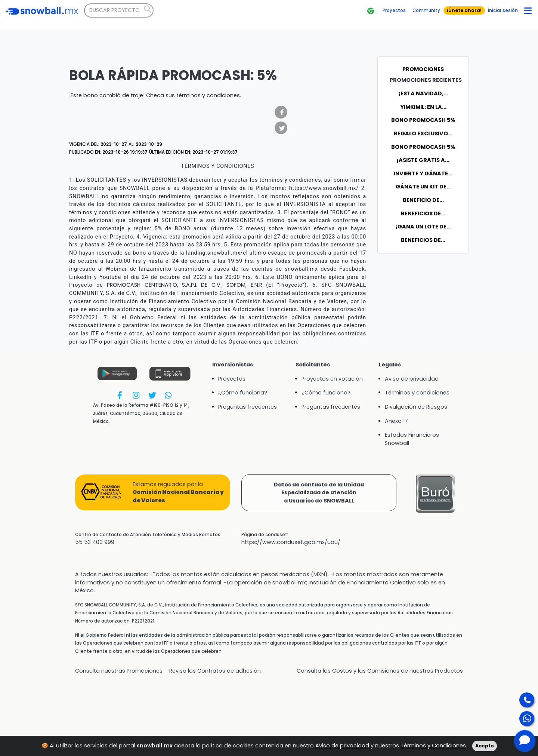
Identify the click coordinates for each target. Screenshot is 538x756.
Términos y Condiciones (433, 751)
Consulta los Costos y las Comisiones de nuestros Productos (380, 671)
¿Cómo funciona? (243, 393)
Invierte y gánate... (423, 173)
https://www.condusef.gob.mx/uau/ (291, 542)
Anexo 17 (396, 421)
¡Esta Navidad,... (423, 93)
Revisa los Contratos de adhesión (215, 671)
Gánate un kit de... (423, 187)
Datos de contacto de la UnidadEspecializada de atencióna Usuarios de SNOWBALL (319, 493)
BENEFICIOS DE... (423, 213)
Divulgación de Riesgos (416, 407)
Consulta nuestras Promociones (119, 671)
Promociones (423, 69)
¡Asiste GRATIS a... (423, 160)
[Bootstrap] (42, 10)
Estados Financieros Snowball (412, 439)
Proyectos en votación (332, 379)
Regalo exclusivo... (423, 133)
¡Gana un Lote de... (423, 227)
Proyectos (232, 379)
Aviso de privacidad (342, 751)
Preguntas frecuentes (248, 407)
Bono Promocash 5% (423, 120)
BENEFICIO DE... (423, 200)
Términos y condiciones (417, 393)
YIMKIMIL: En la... (423, 107)
